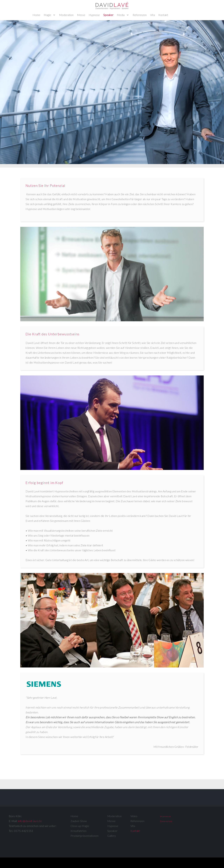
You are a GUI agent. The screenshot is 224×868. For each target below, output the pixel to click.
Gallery (112, 836)
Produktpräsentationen (85, 836)
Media (121, 15)
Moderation (66, 15)
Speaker (108, 15)
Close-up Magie (80, 826)
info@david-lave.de (30, 821)
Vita (153, 15)
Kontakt (163, 15)
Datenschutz (166, 821)
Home (36, 15)
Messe (81, 15)
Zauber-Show (79, 821)
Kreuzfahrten (78, 831)
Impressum (166, 816)
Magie (47, 15)
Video (134, 816)
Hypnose (94, 15)
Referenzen (140, 15)
